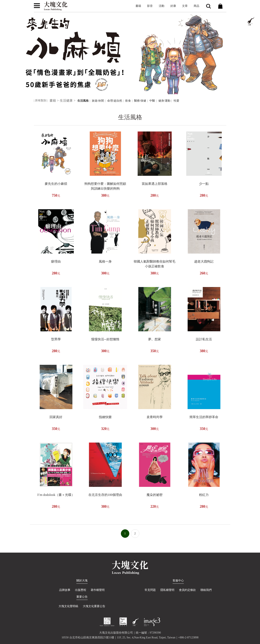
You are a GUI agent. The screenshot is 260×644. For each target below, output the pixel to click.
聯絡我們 (206, 590)
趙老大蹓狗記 (204, 261)
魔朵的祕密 (155, 495)
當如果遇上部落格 (155, 184)
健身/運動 (164, 101)
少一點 (204, 184)
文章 (185, 6)
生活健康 (66, 101)
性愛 (176, 101)
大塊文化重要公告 (94, 606)
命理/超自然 (115, 101)
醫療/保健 (140, 101)
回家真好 (56, 417)
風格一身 (105, 261)
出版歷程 (81, 590)
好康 (173, 6)
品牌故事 (65, 590)
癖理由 (56, 261)
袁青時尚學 (155, 417)
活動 (162, 6)
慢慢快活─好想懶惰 (105, 339)
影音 (150, 6)
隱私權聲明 (167, 590)
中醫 (152, 101)
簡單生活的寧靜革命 (204, 417)
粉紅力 (204, 495)
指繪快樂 (105, 417)
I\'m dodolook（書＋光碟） (56, 495)
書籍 (138, 6)
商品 (196, 6)
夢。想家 (155, 339)
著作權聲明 (98, 590)
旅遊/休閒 (98, 101)
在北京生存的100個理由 (105, 495)
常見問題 (150, 590)
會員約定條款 (187, 590)
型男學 (56, 339)
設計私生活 (204, 339)
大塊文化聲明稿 (68, 606)
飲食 (128, 101)
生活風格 (83, 101)
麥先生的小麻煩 (56, 184)
